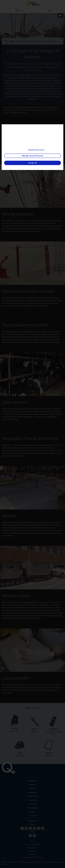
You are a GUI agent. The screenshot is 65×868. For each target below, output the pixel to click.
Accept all (33, 163)
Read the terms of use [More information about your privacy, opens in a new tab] (36, 150)
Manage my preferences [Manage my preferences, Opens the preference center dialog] (33, 156)
